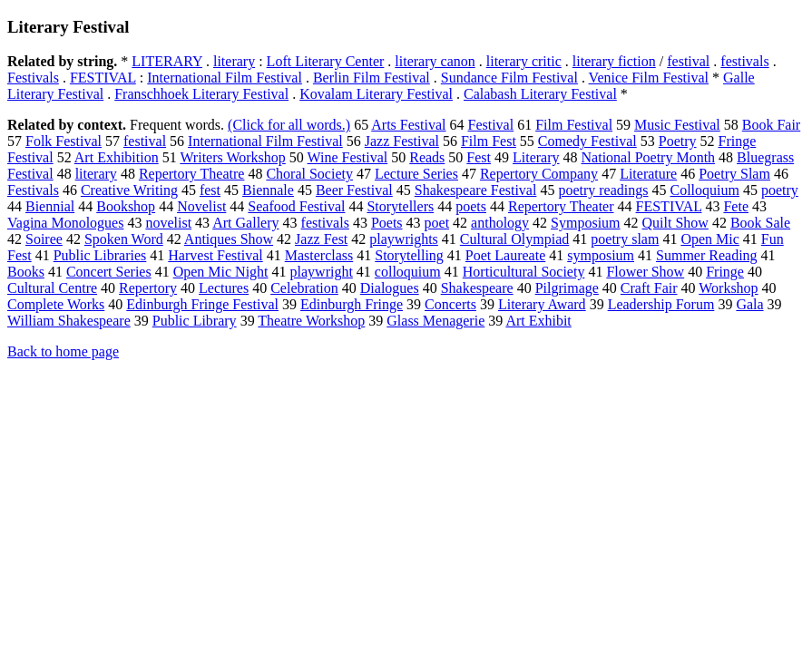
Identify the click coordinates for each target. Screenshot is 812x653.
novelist (168, 223)
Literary (536, 157)
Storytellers (400, 206)
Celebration (304, 288)
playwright (322, 272)
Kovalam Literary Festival (376, 94)
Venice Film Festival (649, 78)
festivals (744, 61)
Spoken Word (124, 239)
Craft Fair (649, 288)
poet (437, 223)
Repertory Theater (561, 206)
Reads (427, 157)
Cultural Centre (52, 288)
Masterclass (319, 255)
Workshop (728, 288)
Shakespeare (477, 288)
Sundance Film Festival (509, 78)
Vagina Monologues (65, 223)
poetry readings (603, 190)
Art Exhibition (117, 157)
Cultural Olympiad (514, 239)
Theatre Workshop (311, 321)
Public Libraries (100, 255)
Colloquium (704, 190)
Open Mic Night (221, 272)
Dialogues (390, 288)
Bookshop (126, 206)
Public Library (195, 321)
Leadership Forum (661, 304)
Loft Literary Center (326, 61)
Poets (387, 223)
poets (471, 206)
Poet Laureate (505, 255)
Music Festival (677, 125)
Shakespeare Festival (476, 190)
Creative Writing (129, 190)
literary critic (524, 61)
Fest (479, 157)
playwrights (404, 239)
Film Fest (489, 141)
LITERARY (167, 61)
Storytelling (409, 255)
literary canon (435, 61)
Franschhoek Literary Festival (201, 94)
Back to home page (63, 351)
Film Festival (574, 125)
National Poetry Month (649, 157)
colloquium (408, 272)
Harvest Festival (215, 255)
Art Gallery (245, 223)
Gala (749, 304)
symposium (601, 255)
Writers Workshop (232, 157)
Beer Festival (354, 190)
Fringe (725, 272)
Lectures (224, 288)
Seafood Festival (296, 206)
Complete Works (56, 304)
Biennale (268, 190)
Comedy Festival (587, 141)
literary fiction (614, 61)
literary (234, 61)
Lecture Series (416, 174)
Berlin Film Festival (372, 78)
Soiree (44, 239)
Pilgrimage (567, 288)
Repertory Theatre (192, 174)
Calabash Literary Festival (540, 94)
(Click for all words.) (289, 125)
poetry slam (625, 239)
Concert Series (109, 272)
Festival (491, 125)
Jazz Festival (402, 141)
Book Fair (771, 125)
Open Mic (709, 239)
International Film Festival (225, 78)
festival (688, 61)
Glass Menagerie (435, 321)
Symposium (585, 223)
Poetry (678, 141)
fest (210, 190)
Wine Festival (348, 157)
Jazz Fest (321, 239)
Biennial (50, 206)
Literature (648, 174)
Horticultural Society (524, 272)
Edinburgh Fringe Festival (202, 304)
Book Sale (760, 223)
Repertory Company (539, 174)
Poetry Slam (734, 174)
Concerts (450, 304)
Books (26, 272)
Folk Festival (64, 141)
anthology (500, 223)
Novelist (201, 206)
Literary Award (542, 304)
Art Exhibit (538, 321)
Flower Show (645, 272)
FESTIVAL (103, 78)
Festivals (33, 78)
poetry (780, 190)
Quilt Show (675, 223)
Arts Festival (408, 125)
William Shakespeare (69, 321)
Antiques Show (229, 239)
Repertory (148, 288)
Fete (736, 206)
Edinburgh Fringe (352, 304)
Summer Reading (707, 255)
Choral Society (309, 174)
